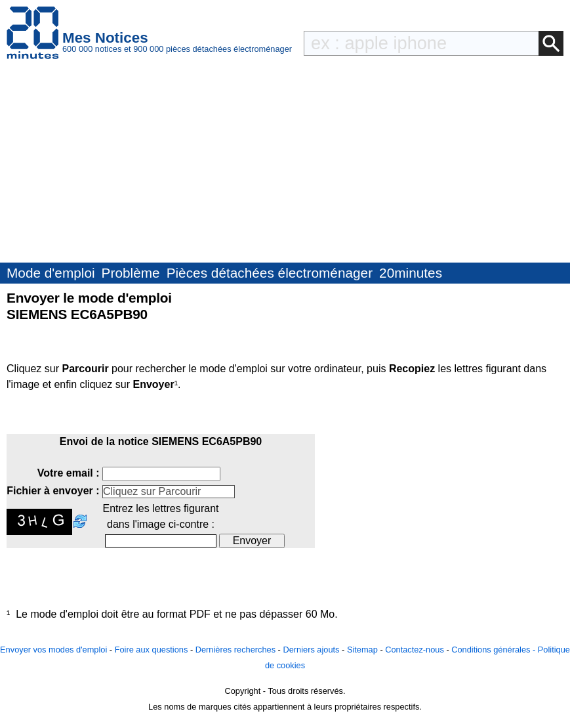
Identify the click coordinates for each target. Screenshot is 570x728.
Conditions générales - (495, 650)
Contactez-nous (415, 650)
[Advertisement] (285, 164)
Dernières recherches (235, 650)
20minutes (411, 273)
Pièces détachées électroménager (270, 273)
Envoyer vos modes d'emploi (53, 650)
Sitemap (362, 650)
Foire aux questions (152, 650)
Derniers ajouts (311, 650)
